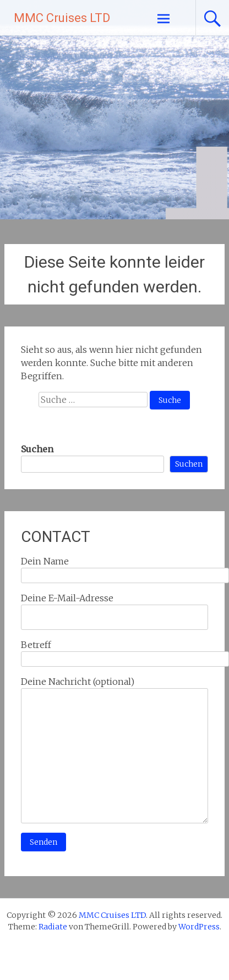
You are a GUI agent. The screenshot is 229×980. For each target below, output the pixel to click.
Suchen (37, 449)
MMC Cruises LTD (62, 18)
